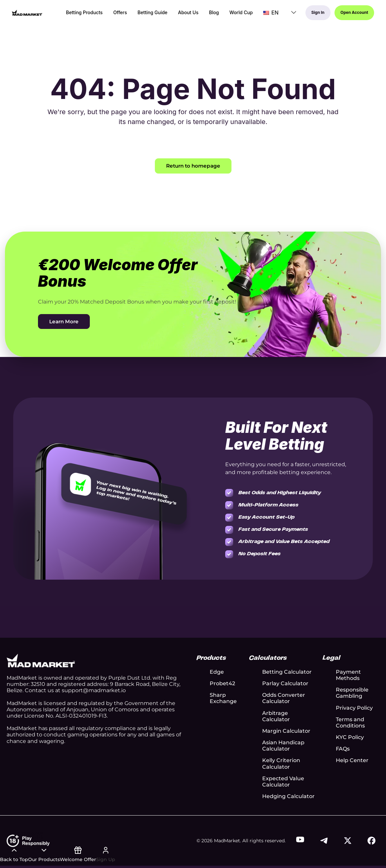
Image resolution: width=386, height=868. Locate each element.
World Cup (238, 15)
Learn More (65, 322)
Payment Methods (348, 675)
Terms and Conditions (350, 723)
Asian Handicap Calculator (283, 746)
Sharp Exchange (223, 699)
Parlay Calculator (285, 684)
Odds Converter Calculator (284, 699)
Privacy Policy (354, 708)
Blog (210, 15)
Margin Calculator (286, 731)
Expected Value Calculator (283, 782)
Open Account (353, 14)
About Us (185, 15)
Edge (217, 672)
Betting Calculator (287, 672)
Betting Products (81, 15)
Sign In (315, 14)
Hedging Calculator (288, 797)
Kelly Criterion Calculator (281, 764)
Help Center (352, 761)
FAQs (343, 749)
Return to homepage (193, 166)
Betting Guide (149, 15)
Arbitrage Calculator (276, 717)
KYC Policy (350, 738)
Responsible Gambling (352, 693)
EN (267, 14)
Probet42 (222, 684)
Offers (117, 15)
